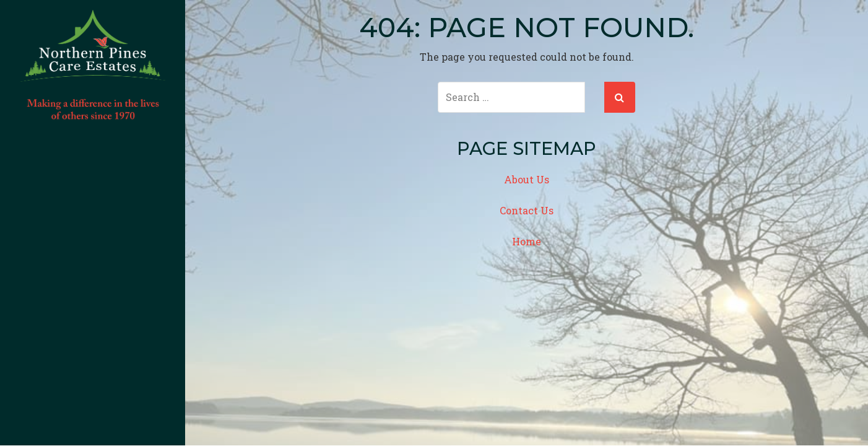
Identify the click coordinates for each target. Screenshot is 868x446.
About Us (527, 179)
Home (527, 241)
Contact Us (527, 210)
